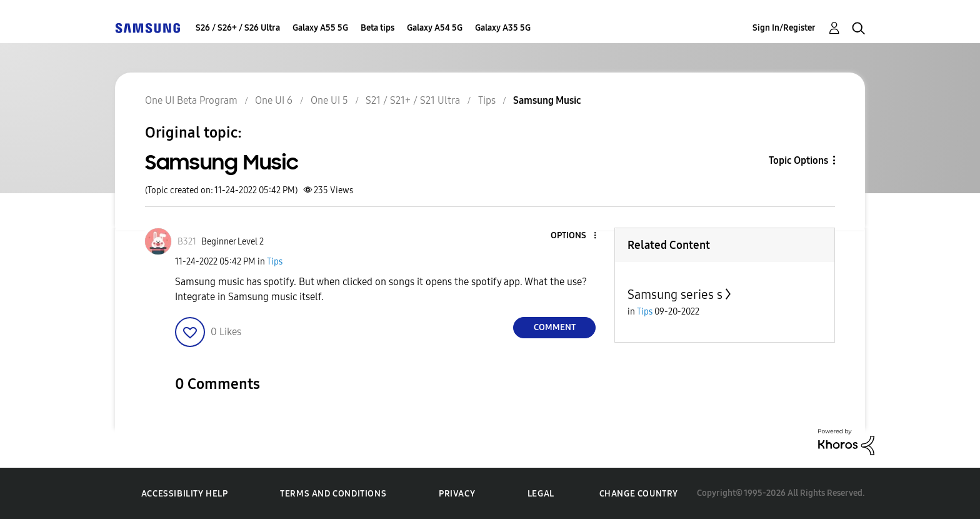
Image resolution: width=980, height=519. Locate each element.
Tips (275, 262)
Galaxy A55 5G (320, 28)
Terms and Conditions (333, 494)
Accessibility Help (185, 494)
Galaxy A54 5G (435, 28)
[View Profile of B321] (187, 242)
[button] (574, 236)
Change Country (639, 494)
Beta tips (377, 28)
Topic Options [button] (798, 160)
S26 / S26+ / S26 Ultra (238, 28)
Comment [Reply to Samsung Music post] (555, 327)
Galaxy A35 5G (503, 28)
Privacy (457, 494)
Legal (541, 494)
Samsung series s (675, 295)
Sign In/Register (784, 28)
